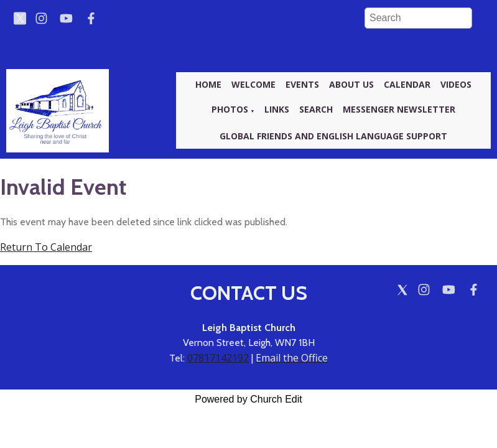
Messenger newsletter (399, 109)
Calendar (407, 84)
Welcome (253, 84)
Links (277, 109)
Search (316, 109)
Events (302, 84)
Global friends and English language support (333, 136)
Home (208, 84)
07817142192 (218, 358)
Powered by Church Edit (248, 399)
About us (351, 84)
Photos (230, 109)
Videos (456, 84)
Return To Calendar (46, 247)
